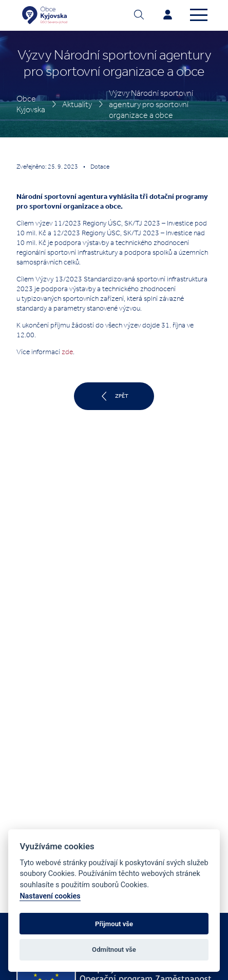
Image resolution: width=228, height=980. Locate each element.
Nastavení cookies (50, 896)
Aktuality (77, 104)
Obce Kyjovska (31, 104)
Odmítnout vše (114, 950)
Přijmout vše (114, 924)
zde (67, 352)
